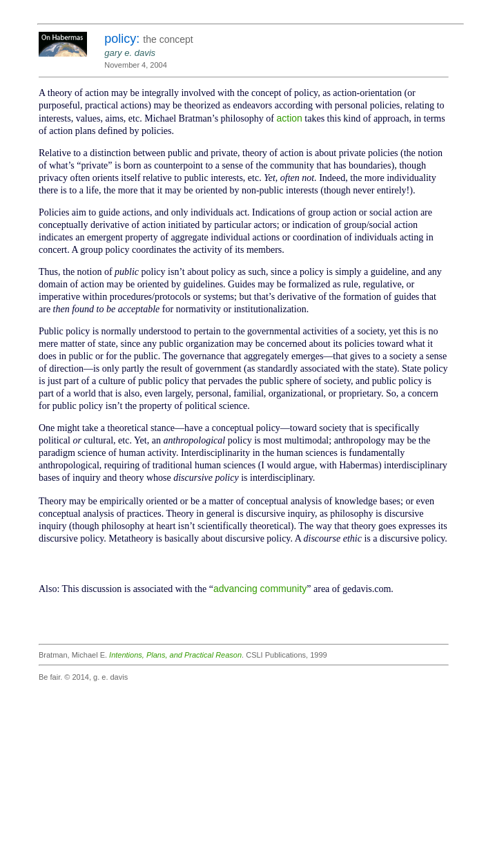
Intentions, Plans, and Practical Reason (175, 655)
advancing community (260, 589)
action (289, 118)
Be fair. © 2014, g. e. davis (83, 677)
